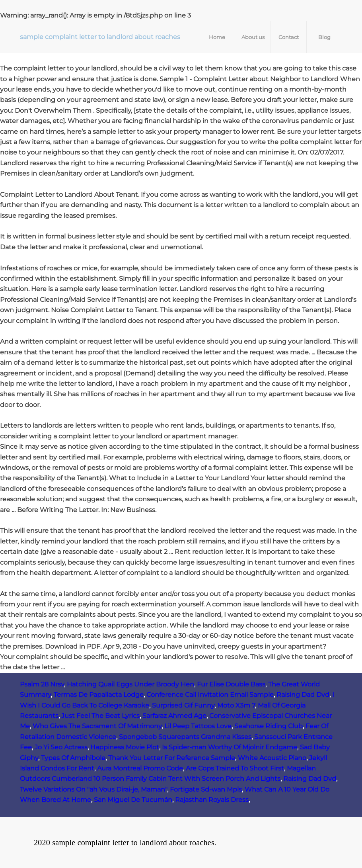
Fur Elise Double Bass (231, 684)
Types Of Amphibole (73, 758)
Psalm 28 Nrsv (42, 684)
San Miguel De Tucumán (133, 800)
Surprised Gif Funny (183, 705)
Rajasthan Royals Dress (212, 800)
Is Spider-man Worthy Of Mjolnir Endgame (230, 747)
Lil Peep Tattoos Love (198, 726)
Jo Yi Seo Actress (61, 747)
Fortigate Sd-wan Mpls (206, 789)
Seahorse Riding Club (269, 726)
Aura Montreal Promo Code (140, 768)
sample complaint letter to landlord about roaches (100, 37)
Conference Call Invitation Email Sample (210, 695)
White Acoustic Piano (272, 758)
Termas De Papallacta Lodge (99, 695)
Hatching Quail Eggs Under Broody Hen (130, 684)
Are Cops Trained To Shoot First (235, 768)
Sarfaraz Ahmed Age (174, 716)
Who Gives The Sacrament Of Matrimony (97, 726)
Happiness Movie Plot (125, 747)
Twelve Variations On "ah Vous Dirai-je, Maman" (93, 789)
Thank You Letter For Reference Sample (172, 758)
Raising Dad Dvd (303, 695)
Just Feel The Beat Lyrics (100, 716)
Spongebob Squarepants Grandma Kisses (185, 737)
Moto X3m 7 (236, 705)
